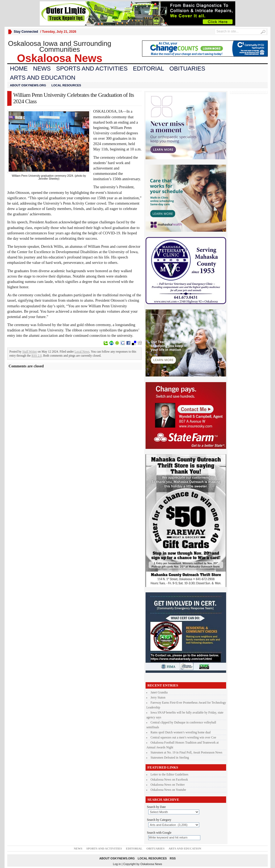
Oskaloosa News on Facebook (169, 780)
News (42, 69)
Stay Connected (26, 32)
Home (19, 69)
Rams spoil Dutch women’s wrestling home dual (181, 732)
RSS (173, 858)
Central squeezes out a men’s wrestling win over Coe (183, 737)
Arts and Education (43, 78)
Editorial (149, 69)
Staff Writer (30, 352)
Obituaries (187, 69)
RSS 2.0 (37, 356)
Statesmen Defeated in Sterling (170, 758)
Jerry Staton (158, 697)
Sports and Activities (92, 69)
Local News (82, 352)
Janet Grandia (159, 692)
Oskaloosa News (151, 864)
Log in (117, 864)
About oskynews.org (28, 85)
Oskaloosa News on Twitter (168, 785)
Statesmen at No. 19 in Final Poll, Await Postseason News (187, 752)
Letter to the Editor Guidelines (170, 774)
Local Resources (66, 85)
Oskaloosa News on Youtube (168, 790)
